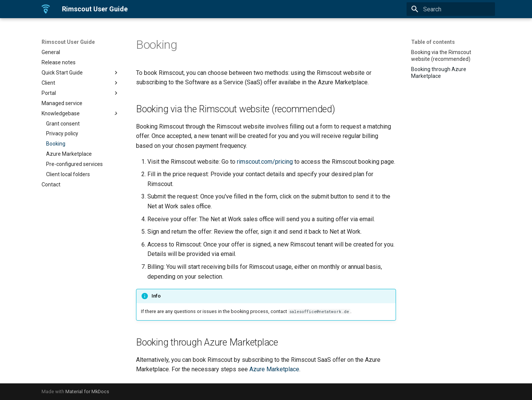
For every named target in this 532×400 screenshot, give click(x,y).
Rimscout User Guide (68, 42)
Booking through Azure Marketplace (439, 73)
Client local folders (68, 174)
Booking (56, 144)
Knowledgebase (80, 113)
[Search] (451, 9)
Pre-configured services (74, 164)
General (51, 52)
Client (80, 83)
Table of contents (433, 42)
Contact (51, 184)
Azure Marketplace (69, 154)
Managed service (62, 103)
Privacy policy (62, 133)
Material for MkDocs (87, 391)
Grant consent (63, 124)
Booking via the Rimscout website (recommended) (441, 56)
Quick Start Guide (80, 73)
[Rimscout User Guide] (46, 9)
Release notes (59, 62)
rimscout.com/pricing (265, 162)
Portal (80, 93)
